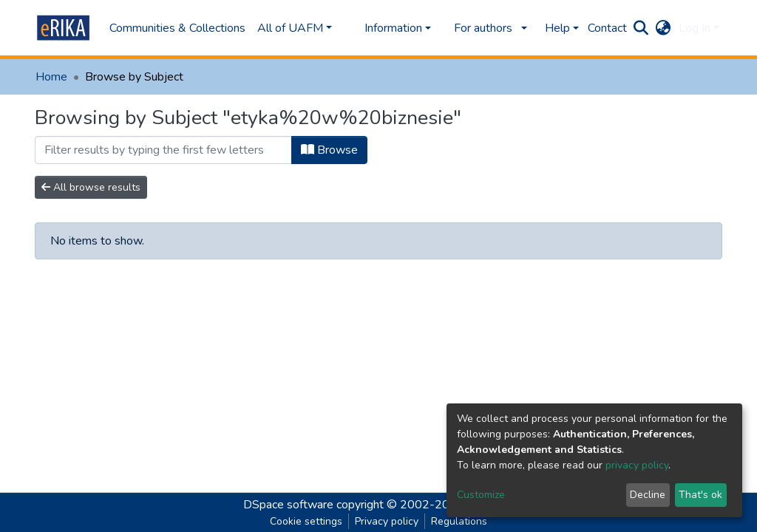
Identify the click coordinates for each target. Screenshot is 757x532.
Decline (648, 495)
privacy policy (637, 465)
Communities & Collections (177, 28)
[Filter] (163, 150)
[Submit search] (641, 28)
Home (51, 77)
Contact (607, 28)
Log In (695, 28)
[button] (663, 28)
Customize (481, 495)
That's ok (700, 495)
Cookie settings (306, 521)
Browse (329, 150)
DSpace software (288, 505)
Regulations (459, 521)
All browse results (91, 187)
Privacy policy (387, 521)
